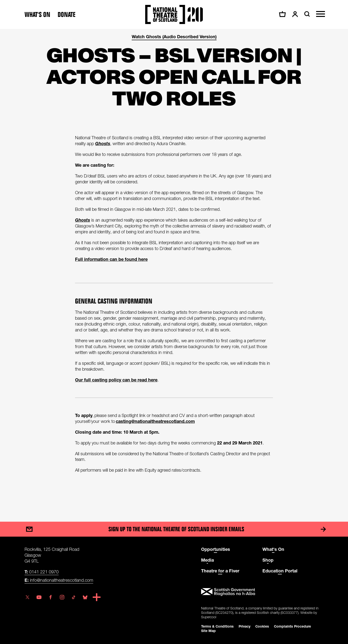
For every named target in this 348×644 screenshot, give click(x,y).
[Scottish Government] (262, 592)
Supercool (209, 617)
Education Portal (280, 570)
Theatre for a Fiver (220, 570)
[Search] (306, 14)
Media (207, 560)
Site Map (208, 630)
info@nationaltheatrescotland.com (59, 580)
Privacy (245, 626)
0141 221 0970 (42, 571)
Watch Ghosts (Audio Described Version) (174, 37)
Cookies (262, 626)
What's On (273, 549)
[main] (174, 270)
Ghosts (103, 143)
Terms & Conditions (217, 626)
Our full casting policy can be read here (116, 380)
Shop (268, 560)
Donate (67, 15)
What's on (37, 15)
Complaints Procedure (292, 626)
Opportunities (216, 549)
